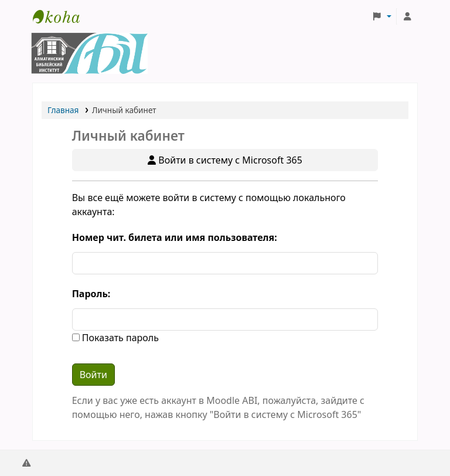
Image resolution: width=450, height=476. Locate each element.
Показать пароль (119, 338)
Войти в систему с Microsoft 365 (225, 160)
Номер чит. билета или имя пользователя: (175, 237)
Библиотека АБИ (62, 16)
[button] (382, 16)
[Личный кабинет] (407, 16)
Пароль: (91, 294)
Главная (63, 110)
